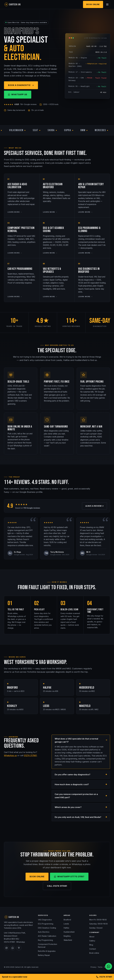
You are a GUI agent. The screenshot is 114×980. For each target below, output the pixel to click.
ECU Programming (46, 924)
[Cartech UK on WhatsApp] (13, 948)
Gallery (92, 941)
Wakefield (68, 940)
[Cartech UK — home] (16, 4)
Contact (93, 949)
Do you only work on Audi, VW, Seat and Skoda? (78, 818)
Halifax (66, 928)
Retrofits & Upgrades (47, 951)
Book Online (93, 4)
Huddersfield (69, 932)
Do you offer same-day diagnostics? (73, 775)
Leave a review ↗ (94, 506)
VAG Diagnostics (45, 920)
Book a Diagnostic (21, 85)
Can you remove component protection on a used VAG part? (76, 796)
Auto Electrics (44, 932)
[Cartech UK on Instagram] (6, 948)
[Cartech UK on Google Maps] (19, 948)
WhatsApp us (10, 756)
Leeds (66, 924)
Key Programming (45, 940)
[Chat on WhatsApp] (109, 966)
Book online (94, 953)
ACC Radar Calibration (47, 936)
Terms (100, 967)
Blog (91, 945)
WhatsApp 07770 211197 (69, 877)
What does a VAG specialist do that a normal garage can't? (76, 741)
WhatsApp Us (18, 94)
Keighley (67, 936)
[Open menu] (107, 4)
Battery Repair (44, 955)
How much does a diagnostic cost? (72, 785)
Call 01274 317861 (57, 886)
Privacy (93, 967)
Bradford (67, 920)
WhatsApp (21, 942)
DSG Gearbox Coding (47, 928)
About (92, 937)
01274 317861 (30, 756)
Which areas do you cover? (68, 808)
